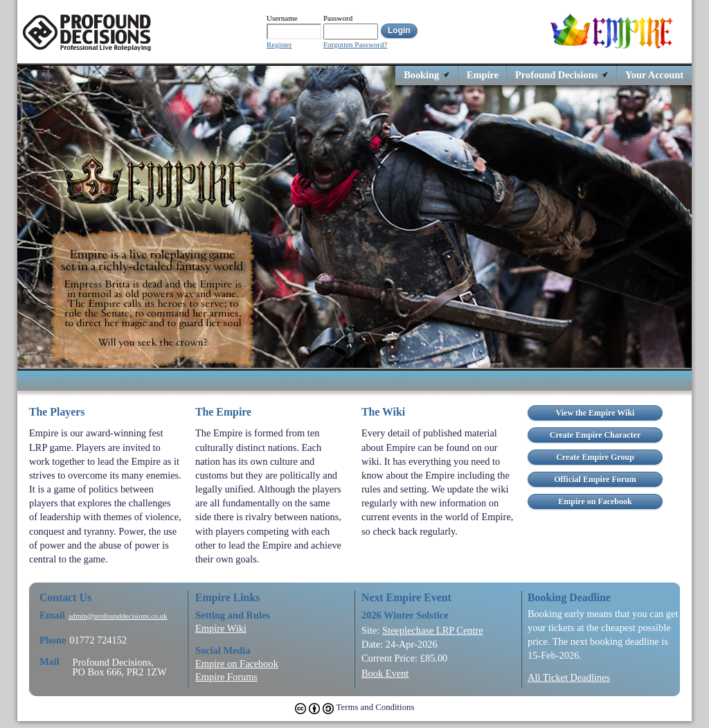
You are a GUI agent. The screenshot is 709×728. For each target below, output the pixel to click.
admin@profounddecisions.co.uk (118, 616)
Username (282, 18)
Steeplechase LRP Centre (433, 630)
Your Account (654, 74)
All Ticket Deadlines (569, 677)
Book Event (385, 673)
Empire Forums (226, 677)
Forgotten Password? (355, 45)
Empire (483, 74)
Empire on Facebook (237, 664)
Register (279, 45)
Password (338, 18)
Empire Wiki (221, 628)
